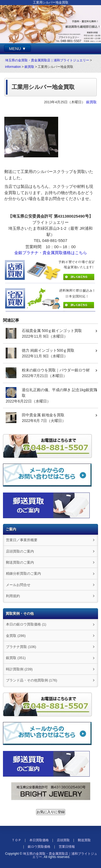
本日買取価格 (39, 840)
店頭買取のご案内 (20, 551)
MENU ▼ (17, 49)
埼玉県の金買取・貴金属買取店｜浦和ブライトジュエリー (47, 60)
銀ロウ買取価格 (39, 847)
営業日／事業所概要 (22, 540)
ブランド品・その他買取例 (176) (32, 680)
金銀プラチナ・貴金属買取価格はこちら (51, 253)
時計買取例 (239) (19, 669)
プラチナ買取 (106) (21, 647)
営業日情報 (67, 847)
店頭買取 (63, 840)
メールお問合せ (18, 585)
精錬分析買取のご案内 (23, 573)
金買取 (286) (16, 636)
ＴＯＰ (16, 840)
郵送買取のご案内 (20, 562)
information (13, 67)
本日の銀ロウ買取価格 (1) (26, 624)
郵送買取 (84, 840)
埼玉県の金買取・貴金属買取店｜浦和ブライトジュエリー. (60, 855)
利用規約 (13, 596)
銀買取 (29, 67)
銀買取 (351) (16, 658)
